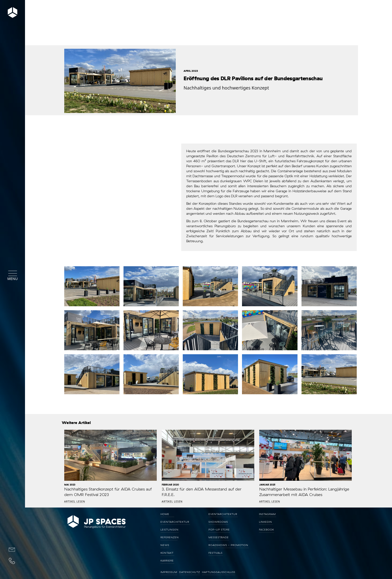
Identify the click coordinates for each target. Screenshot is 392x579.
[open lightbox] (119, 83)
